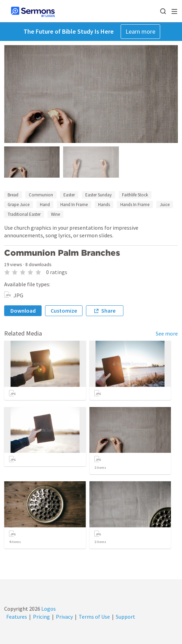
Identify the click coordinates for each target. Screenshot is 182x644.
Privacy (64, 617)
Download (23, 311)
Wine (55, 214)
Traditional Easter (24, 214)
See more (167, 333)
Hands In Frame (135, 205)
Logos (48, 609)
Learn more (140, 31)
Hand (45, 205)
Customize (64, 311)
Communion (41, 195)
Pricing (41, 617)
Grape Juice (19, 205)
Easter (69, 195)
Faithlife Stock (135, 195)
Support (125, 617)
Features (17, 617)
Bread (13, 195)
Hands (104, 205)
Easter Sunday (98, 195)
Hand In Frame (74, 205)
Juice (165, 205)
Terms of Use (94, 617)
